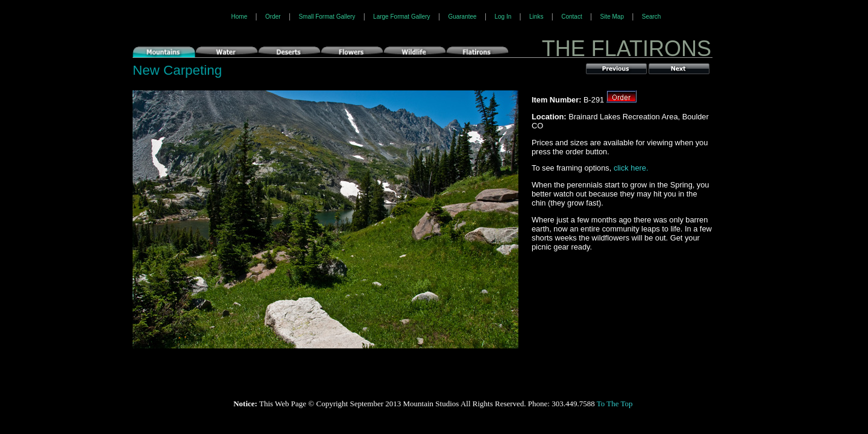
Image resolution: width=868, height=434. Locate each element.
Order (273, 17)
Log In (503, 17)
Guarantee (462, 17)
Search (652, 17)
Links (536, 17)
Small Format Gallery (327, 17)
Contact (571, 17)
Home (240, 17)
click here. (631, 168)
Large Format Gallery (401, 17)
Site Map (612, 17)
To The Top (615, 404)
